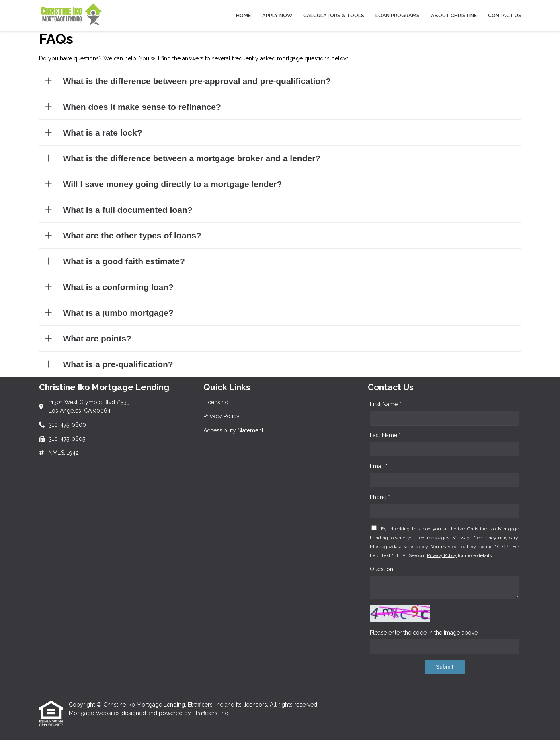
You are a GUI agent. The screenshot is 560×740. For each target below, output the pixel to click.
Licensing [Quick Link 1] (216, 402)
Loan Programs (398, 15)
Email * (379, 466)
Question (382, 569)
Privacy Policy (442, 555)
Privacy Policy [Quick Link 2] (222, 416)
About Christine (454, 15)
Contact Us (505, 15)
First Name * (386, 404)
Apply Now (277, 15)
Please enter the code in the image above (424, 633)
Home (243, 15)
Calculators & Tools (334, 15)
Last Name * (385, 435)
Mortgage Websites (95, 713)
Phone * (380, 497)
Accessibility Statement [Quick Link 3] (233, 430)
